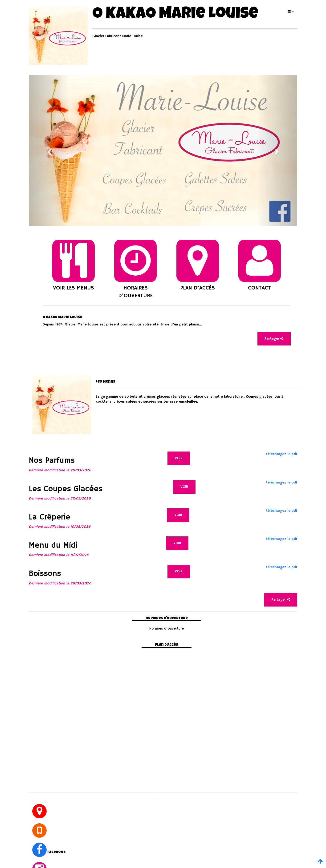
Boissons (45, 574)
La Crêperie (49, 517)
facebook (57, 852)
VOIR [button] (179, 458)
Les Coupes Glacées (66, 489)
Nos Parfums (52, 461)
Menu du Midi (53, 546)
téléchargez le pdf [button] (282, 454)
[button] (290, 12)
